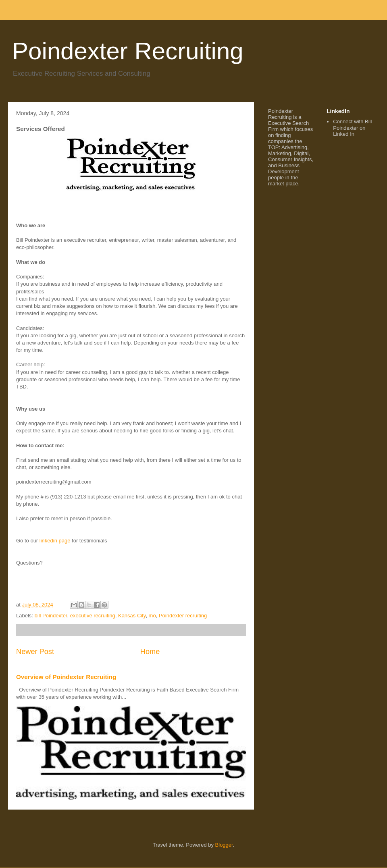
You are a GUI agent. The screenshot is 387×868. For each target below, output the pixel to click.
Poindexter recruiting (183, 616)
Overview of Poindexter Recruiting (66, 677)
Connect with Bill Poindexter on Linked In (352, 128)
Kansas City (132, 616)
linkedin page (54, 541)
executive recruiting (93, 616)
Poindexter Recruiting (128, 51)
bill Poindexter (51, 616)
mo (152, 616)
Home (150, 652)
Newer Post (35, 652)
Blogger (224, 845)
